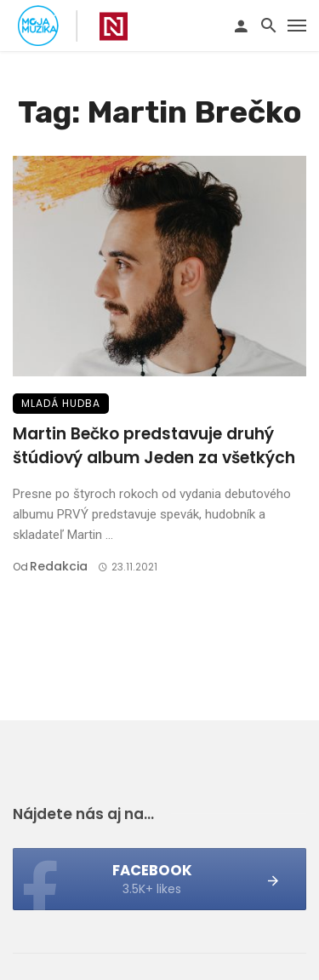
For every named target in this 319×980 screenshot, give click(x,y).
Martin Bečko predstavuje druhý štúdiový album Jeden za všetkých (154, 446)
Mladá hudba (61, 403)
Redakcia (59, 566)
